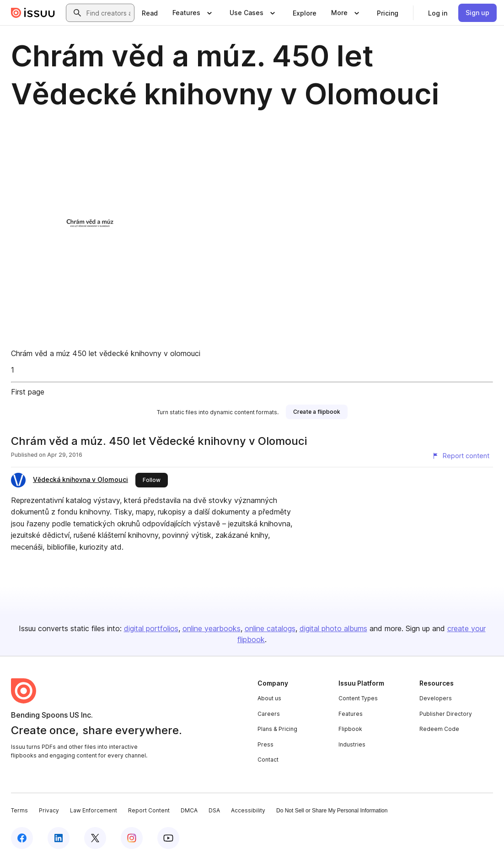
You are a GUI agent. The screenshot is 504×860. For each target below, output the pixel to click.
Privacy (49, 810)
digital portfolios (151, 628)
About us (269, 698)
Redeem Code (439, 729)
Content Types (358, 698)
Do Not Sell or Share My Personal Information (332, 811)
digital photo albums (333, 628)
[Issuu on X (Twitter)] (95, 838)
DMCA (189, 810)
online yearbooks (212, 628)
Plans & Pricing (277, 729)
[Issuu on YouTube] (168, 838)
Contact (268, 760)
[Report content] (461, 456)
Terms (19, 810)
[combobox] (108, 13)
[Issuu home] (33, 13)
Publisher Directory (446, 714)
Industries (352, 744)
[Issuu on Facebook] (22, 838)
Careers (269, 714)
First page (28, 392)
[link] (150, 13)
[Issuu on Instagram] (132, 838)
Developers (436, 698)
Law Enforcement (94, 810)
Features (351, 714)
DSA (214, 810)
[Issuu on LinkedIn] (59, 838)
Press (265, 744)
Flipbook (350, 729)
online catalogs (270, 628)
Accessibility (248, 810)
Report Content (149, 810)
